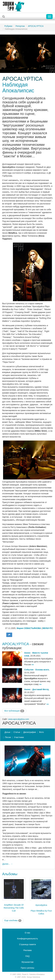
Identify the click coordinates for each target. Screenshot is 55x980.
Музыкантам (27, 962)
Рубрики (8, 26)
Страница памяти (27, 944)
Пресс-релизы (28, 968)
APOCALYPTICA (36, 26)
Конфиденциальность (27, 939)
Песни (8, 737)
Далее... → (8, 864)
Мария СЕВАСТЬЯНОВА (29, 628)
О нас (27, 933)
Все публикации (14, 711)
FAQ (27, 956)
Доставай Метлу (41, 689)
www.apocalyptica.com (19, 719)
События (29, 670)
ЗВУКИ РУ (47, 628)
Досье (7, 732)
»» (33, 665)
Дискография (30, 732)
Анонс (27, 653)
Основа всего (42, 670)
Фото (41, 732)
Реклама (27, 950)
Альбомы (10, 874)
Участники (19, 737)
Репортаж (20, 26)
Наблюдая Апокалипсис (18, 88)
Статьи (17, 732)
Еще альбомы (13, 921)
